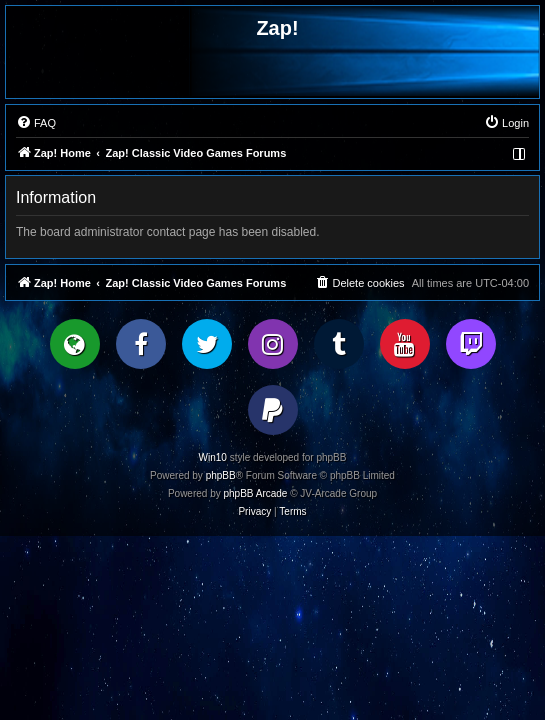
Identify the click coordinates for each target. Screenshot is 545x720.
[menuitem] (36, 123)
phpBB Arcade (256, 493)
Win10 (213, 457)
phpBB (221, 475)
